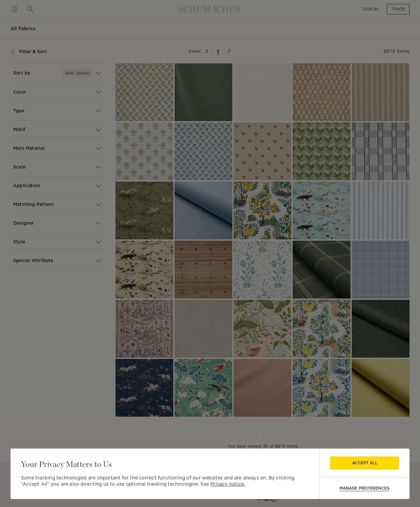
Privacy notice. (228, 484)
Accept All (365, 463)
